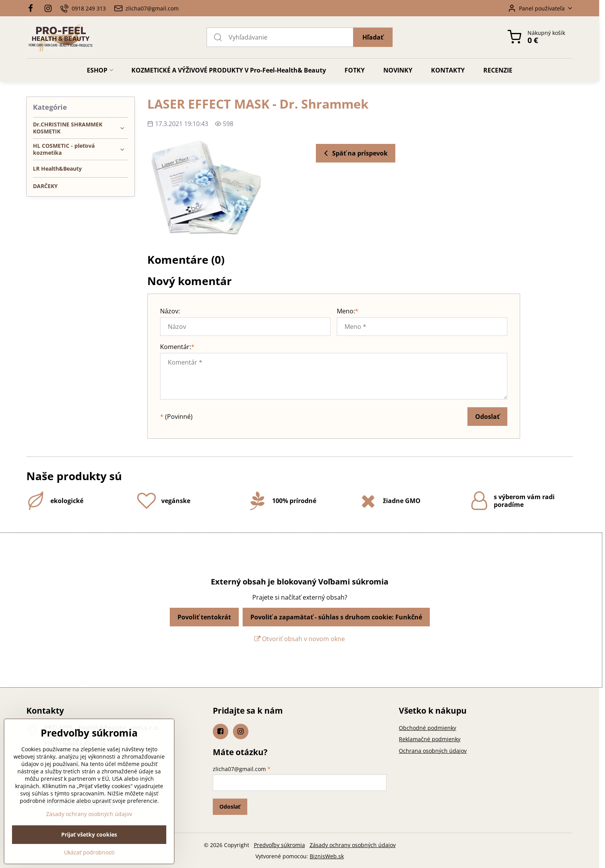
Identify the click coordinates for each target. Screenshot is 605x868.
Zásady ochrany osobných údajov (353, 845)
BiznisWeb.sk (327, 856)
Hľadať (373, 37)
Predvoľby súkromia (279, 845)
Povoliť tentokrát (204, 617)
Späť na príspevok (354, 153)
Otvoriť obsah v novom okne (300, 639)
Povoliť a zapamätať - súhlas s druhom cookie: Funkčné (336, 617)
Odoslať (487, 417)
